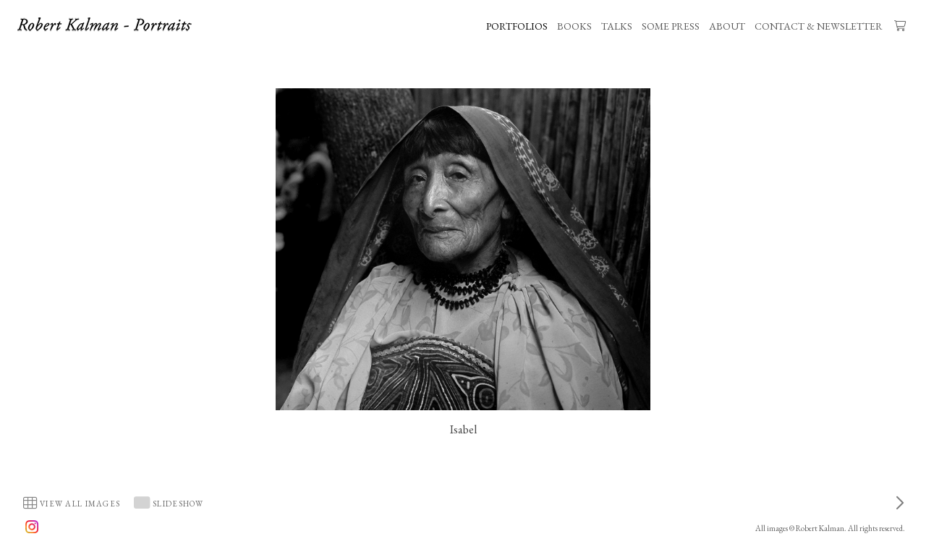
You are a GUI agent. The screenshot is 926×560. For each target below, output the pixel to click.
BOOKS (574, 26)
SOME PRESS (671, 26)
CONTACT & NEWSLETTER (819, 26)
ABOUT (727, 26)
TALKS (617, 26)
